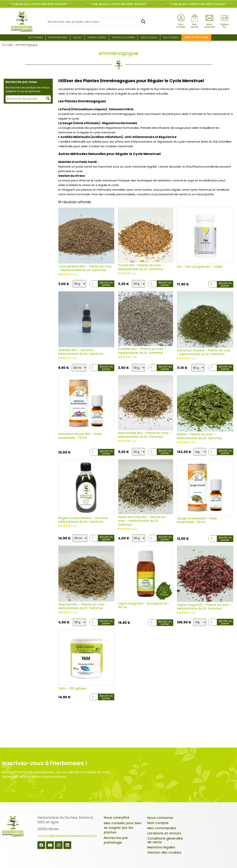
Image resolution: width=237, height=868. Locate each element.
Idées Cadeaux (149, 37)
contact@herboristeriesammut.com (67, 836)
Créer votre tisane (196, 37)
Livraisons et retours (164, 833)
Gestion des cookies (164, 852)
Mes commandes (162, 828)
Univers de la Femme (123, 37)
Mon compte (158, 823)
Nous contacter (160, 818)
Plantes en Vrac (58, 37)
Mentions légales (161, 847)
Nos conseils (171, 37)
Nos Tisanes (36, 37)
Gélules (77, 37)
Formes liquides (97, 37)
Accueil (7, 45)
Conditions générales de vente (165, 840)
